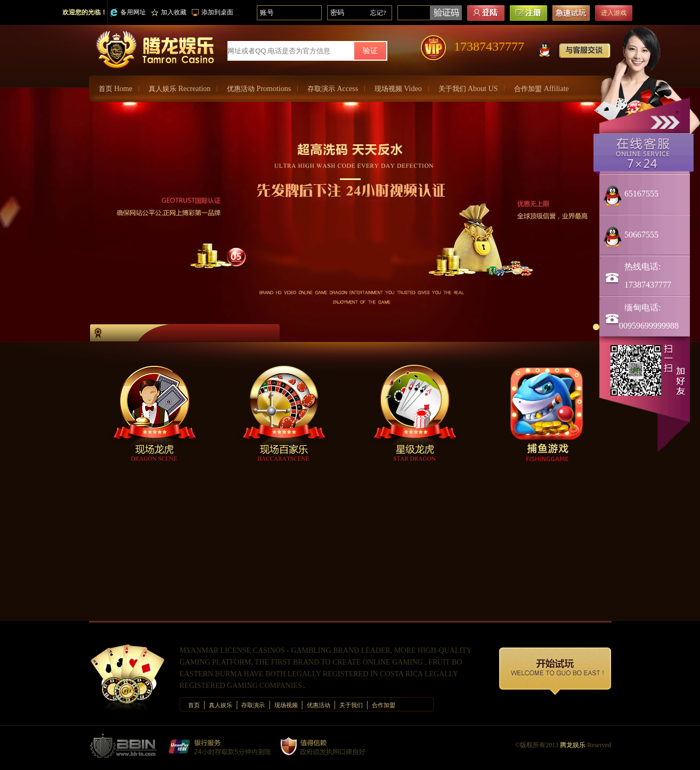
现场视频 (398, 89)
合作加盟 (541, 89)
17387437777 (489, 46)
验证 (370, 51)
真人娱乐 (180, 89)
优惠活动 (259, 89)
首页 (115, 89)
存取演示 (333, 89)
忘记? (378, 13)
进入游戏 (614, 13)
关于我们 (468, 89)
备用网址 (128, 13)
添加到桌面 (213, 12)
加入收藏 (169, 12)
